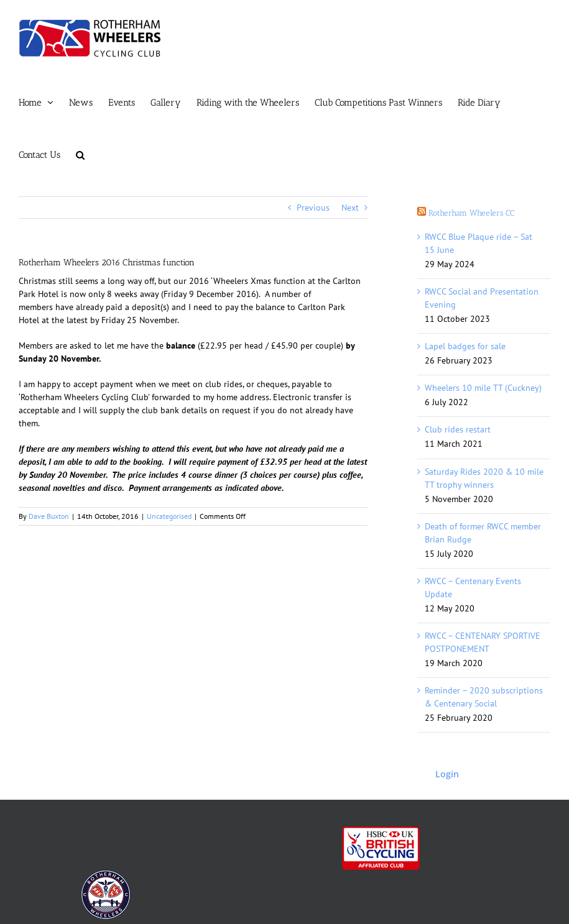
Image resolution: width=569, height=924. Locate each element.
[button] (80, 155)
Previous (313, 208)
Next (350, 208)
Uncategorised (169, 516)
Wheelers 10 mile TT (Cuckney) (483, 388)
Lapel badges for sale (465, 346)
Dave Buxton (49, 516)
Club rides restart (458, 429)
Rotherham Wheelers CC (471, 213)
